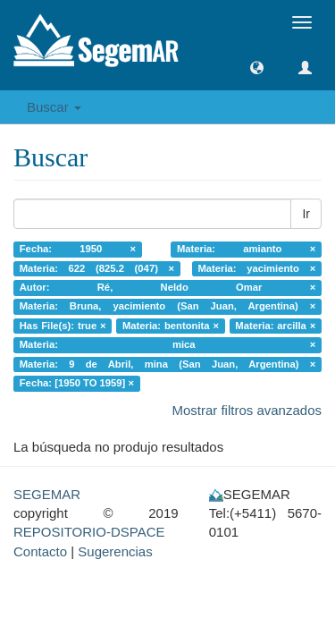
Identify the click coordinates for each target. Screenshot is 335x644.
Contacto (40, 551)
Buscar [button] (54, 107)
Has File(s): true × (63, 326)
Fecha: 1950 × (78, 249)
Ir (306, 214)
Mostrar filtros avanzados (247, 410)
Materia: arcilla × (275, 326)
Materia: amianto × (246, 249)
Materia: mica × (168, 345)
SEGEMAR (47, 494)
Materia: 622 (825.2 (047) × (97, 268)
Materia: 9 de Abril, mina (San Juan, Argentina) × (168, 364)
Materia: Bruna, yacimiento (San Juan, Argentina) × (168, 307)
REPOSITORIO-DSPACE (89, 532)
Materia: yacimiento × (256, 268)
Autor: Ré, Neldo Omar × (168, 287)
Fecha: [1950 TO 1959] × (77, 383)
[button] (257, 68)
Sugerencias (115, 551)
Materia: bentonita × (171, 326)
